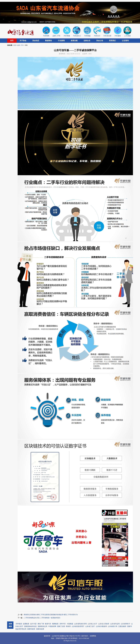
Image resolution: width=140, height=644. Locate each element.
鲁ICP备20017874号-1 (74, 636)
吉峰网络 (93, 636)
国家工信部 (61, 626)
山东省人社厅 (92, 624)
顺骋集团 (55, 624)
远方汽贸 (33, 624)
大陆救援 (70, 624)
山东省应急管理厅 (78, 626)
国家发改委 (40, 629)
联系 (73, 638)
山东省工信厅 (90, 626)
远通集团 (26, 624)
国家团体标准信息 (30, 626)
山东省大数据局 (101, 626)
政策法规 (74, 41)
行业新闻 (61, 41)
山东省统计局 (113, 626)
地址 (53, 638)
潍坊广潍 (41, 624)
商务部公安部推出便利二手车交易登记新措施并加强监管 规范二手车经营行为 (51, 615)
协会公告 (100, 41)
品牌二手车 (20, 45)
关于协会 (23, 41)
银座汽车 (48, 624)
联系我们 (113, 41)
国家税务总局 (42, 626)
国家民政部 (31, 629)
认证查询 (125, 41)
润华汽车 (63, 624)
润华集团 (19, 624)
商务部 (68, 626)
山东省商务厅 (125, 624)
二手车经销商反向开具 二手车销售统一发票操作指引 (42, 618)
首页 (12, 41)
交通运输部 (122, 626)
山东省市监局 (115, 624)
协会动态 (36, 41)
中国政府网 (52, 626)
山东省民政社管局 (80, 624)
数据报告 (49, 41)
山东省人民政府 (104, 624)
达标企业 (87, 41)
